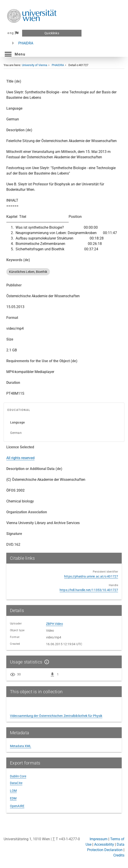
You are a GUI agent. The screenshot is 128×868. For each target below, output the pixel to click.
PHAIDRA (26, 43)
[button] (14, 54)
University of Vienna (35, 65)
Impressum (99, 839)
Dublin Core (18, 776)
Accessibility (104, 844)
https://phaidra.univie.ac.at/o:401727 (91, 576)
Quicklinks (52, 33)
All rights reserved (20, 458)
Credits (119, 855)
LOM (13, 791)
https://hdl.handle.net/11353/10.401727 (89, 590)
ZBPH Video (55, 624)
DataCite (16, 783)
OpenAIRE (17, 806)
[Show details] (46, 662)
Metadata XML (21, 746)
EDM (13, 798)
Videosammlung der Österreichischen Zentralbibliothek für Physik (56, 716)
